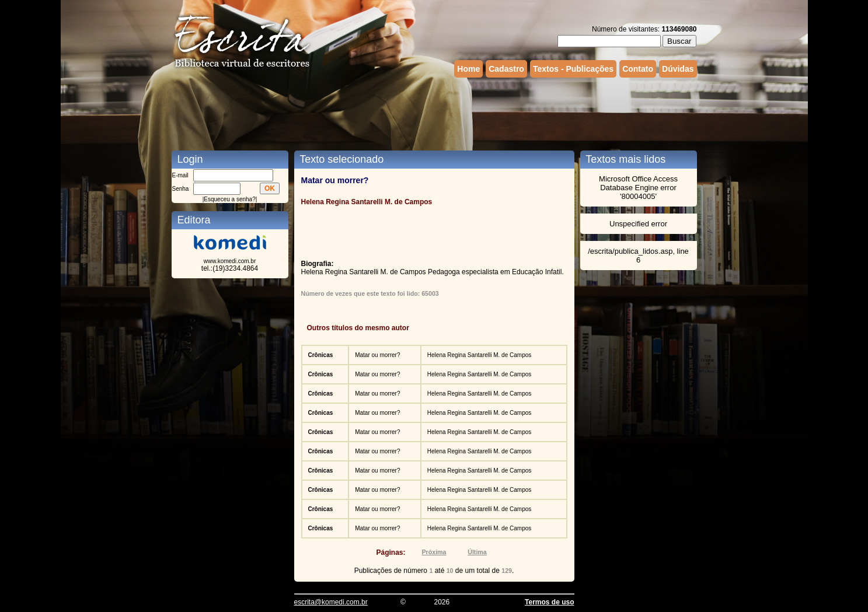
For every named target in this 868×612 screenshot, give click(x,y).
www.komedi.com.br (230, 261)
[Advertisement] (434, 113)
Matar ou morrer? (377, 355)
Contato (638, 69)
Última (477, 552)
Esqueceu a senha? (229, 199)
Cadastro (506, 69)
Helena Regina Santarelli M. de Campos (479, 355)
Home (468, 69)
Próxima (434, 552)
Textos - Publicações (573, 69)
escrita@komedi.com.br (331, 602)
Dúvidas (678, 69)
